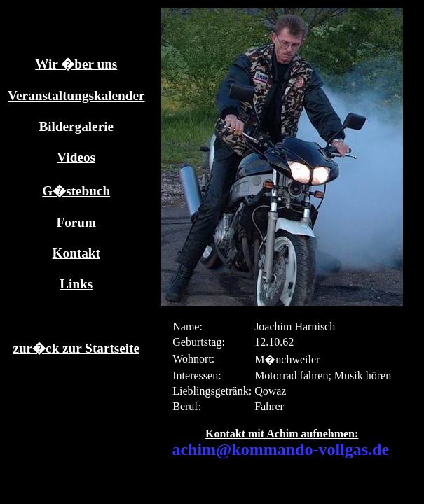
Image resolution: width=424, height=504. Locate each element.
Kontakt (76, 253)
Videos (76, 157)
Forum (76, 222)
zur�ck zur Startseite (76, 348)
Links (76, 284)
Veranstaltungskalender (76, 96)
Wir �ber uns (76, 64)
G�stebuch (76, 191)
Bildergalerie (76, 126)
